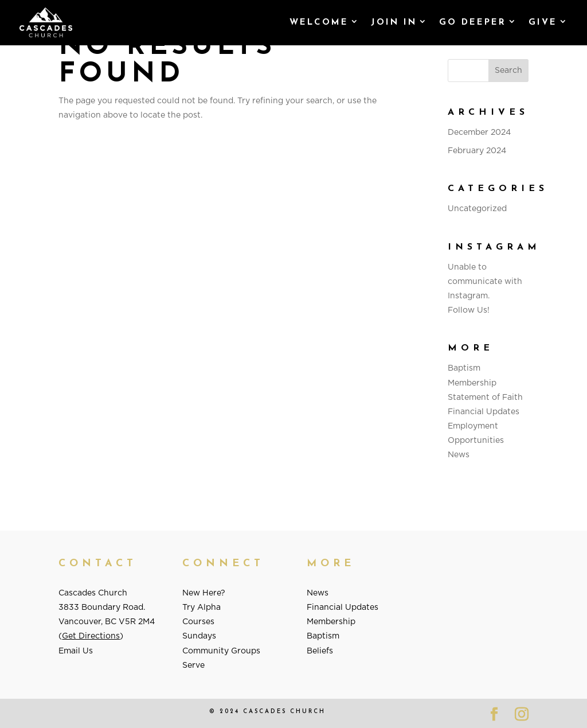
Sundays (199, 636)
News (459, 455)
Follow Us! (469, 310)
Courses (198, 622)
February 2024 (477, 151)
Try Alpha (201, 608)
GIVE (543, 23)
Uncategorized (477, 209)
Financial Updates (484, 412)
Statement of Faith (485, 398)
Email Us (76, 651)
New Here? (204, 593)
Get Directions (91, 636)
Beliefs (320, 651)
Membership (472, 383)
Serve (193, 665)
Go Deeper (473, 23)
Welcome (319, 23)
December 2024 (479, 133)
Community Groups (221, 651)
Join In (394, 23)
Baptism (464, 368)
